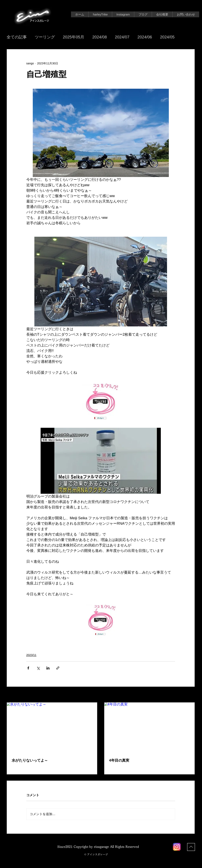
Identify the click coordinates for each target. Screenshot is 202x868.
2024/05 (167, 37)
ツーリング (45, 37)
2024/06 (145, 37)
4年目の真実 (119, 760)
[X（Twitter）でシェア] (38, 668)
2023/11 (31, 655)
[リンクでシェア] (58, 668)
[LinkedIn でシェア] (48, 668)
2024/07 (122, 37)
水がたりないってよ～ (30, 760)
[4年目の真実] (149, 728)
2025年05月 (74, 37)
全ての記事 (17, 37)
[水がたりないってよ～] (52, 728)
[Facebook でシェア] (28, 668)
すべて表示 (188, 695)
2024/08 (99, 37)
